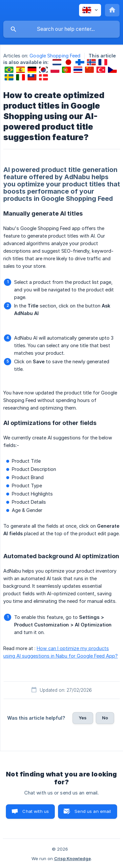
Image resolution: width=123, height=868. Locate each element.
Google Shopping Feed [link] (55, 56)
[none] (90, 10)
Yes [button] (83, 718)
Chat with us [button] (36, 811)
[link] (57, 62)
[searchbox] (61, 29)
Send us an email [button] (93, 811)
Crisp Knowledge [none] (72, 858)
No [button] (105, 718)
